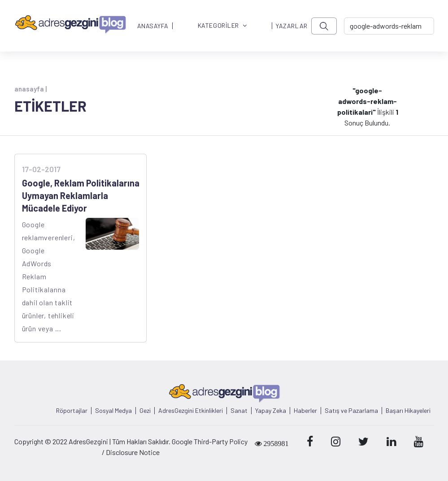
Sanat (239, 411)
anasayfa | (30, 89)
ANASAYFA (153, 26)
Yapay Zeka (271, 411)
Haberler (305, 411)
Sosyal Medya (113, 411)
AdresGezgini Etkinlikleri (191, 411)
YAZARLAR (291, 26)
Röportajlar (72, 411)
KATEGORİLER (222, 26)
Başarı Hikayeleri (408, 411)
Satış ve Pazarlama (351, 411)
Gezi (145, 411)
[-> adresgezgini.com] (389, 26)
